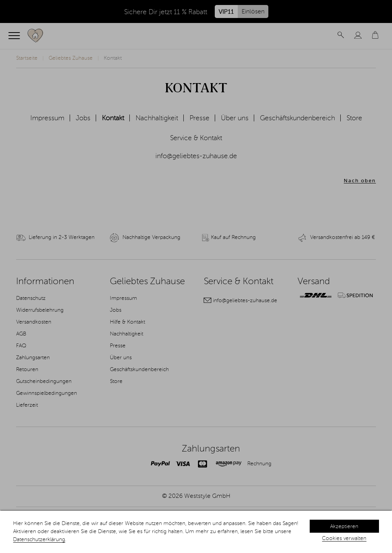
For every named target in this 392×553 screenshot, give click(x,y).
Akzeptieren (344, 527)
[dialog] (196, 532)
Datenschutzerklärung (39, 540)
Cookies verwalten (344, 538)
